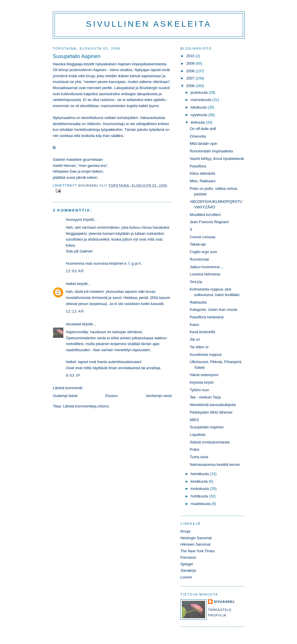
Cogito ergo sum (203, 252)
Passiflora (198, 166)
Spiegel (187, 564)
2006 (191, 86)
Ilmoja (185, 531)
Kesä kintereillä (202, 332)
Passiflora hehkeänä (207, 317)
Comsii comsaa (202, 237)
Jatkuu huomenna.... (207, 267)
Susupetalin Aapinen (207, 427)
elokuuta (198, 122)
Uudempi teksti (65, 396)
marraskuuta (201, 100)
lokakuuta (199, 107)
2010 (191, 56)
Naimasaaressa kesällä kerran (215, 464)
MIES (194, 420)
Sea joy (196, 282)
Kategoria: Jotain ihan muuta (213, 310)
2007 (191, 78)
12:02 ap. (75, 271)
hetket (71, 284)
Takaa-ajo (198, 244)
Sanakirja (188, 570)
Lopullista (198, 435)
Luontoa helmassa (205, 274)
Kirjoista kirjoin (202, 382)
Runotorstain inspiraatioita (211, 151)
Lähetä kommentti (68, 388)
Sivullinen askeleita (149, 24)
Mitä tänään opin (203, 144)
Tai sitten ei (199, 347)
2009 (191, 63)
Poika (194, 449)
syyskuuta (199, 115)
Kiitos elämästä (202, 173)
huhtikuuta (200, 496)
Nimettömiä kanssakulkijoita (213, 405)
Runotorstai (199, 259)
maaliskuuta (201, 504)
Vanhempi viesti (159, 396)
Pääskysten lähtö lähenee (211, 412)
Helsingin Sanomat (196, 538)
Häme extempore (204, 375)
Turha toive (199, 457)
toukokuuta (200, 489)
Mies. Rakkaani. (203, 181)
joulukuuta (200, 92)
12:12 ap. (75, 311)
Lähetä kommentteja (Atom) (86, 406)
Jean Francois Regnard (209, 222)
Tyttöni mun (199, 390)
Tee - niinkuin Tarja (205, 397)
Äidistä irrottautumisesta (210, 442)
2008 (191, 71)
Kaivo (194, 325)
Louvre (186, 577)
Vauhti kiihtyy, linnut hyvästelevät (217, 159)
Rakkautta (198, 302)
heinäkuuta (200, 474)
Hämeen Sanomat (195, 544)
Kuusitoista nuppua (205, 355)
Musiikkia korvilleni (205, 215)
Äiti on (195, 339)
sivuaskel (74, 324)
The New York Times (198, 551)
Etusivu (112, 396)
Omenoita (198, 136)
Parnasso (188, 557)
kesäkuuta (200, 481)
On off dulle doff (203, 129)
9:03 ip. (74, 375)
